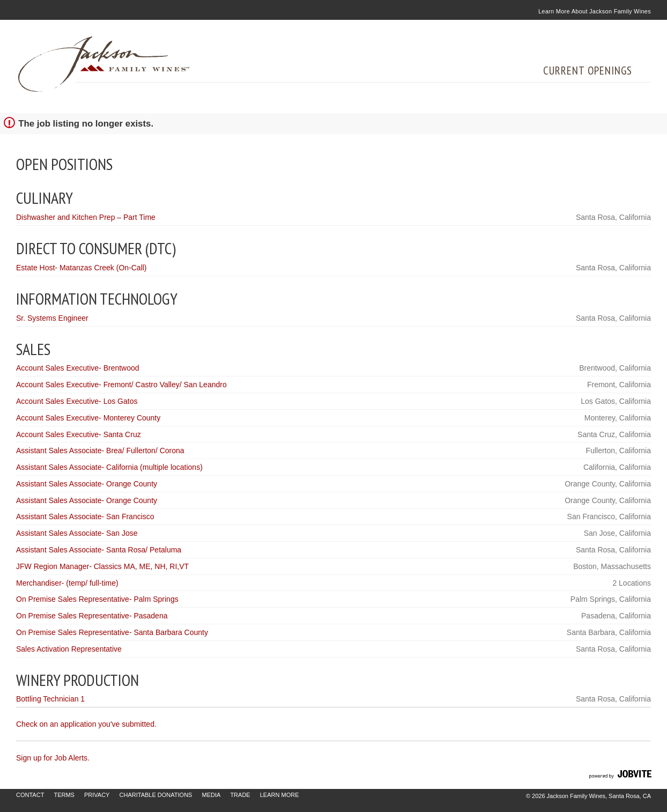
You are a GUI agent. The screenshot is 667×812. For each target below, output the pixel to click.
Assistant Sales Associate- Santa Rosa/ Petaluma (99, 550)
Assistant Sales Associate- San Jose (77, 533)
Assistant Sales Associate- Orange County (87, 484)
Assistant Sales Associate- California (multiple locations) (109, 467)
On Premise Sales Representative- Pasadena (92, 616)
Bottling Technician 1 (50, 699)
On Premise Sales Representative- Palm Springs (97, 599)
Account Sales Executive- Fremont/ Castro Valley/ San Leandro (121, 385)
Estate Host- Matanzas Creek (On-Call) (81, 268)
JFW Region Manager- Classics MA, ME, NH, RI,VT (102, 566)
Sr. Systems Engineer (52, 318)
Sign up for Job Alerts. (53, 758)
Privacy (97, 795)
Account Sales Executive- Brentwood (78, 368)
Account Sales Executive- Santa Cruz (79, 434)
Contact (30, 795)
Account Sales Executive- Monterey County (88, 418)
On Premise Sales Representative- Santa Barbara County (112, 632)
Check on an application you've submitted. (86, 724)
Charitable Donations (156, 795)
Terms (64, 795)
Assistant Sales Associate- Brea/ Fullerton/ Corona (100, 451)
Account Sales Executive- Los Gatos (77, 401)
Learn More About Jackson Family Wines (595, 11)
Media (211, 795)
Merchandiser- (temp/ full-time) (67, 583)
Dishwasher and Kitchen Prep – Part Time (86, 217)
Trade (240, 795)
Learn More (280, 795)
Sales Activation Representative (69, 649)
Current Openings (588, 71)
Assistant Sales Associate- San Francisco (85, 516)
